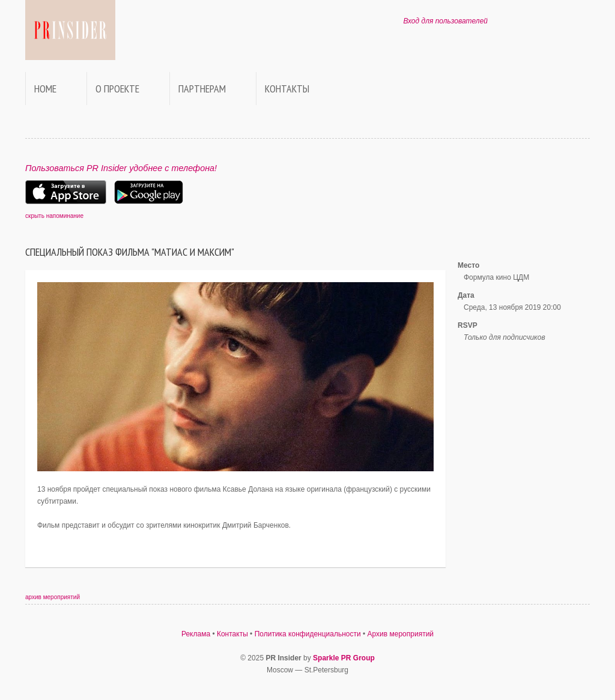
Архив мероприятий (401, 634)
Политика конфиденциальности (308, 634)
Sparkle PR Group (344, 658)
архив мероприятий (53, 597)
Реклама (196, 634)
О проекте (117, 89)
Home (45, 89)
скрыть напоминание (54, 216)
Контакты (287, 89)
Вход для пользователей (445, 21)
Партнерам (202, 89)
